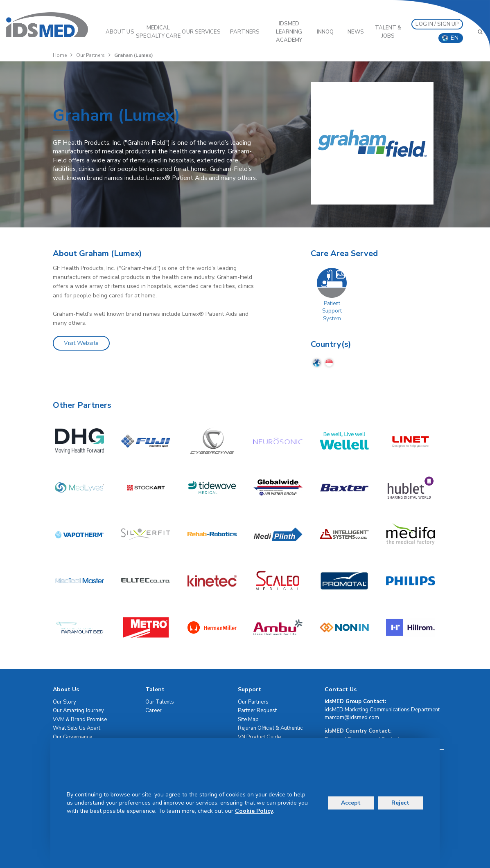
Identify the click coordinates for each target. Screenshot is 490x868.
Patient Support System (332, 311)
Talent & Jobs (388, 32)
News (356, 32)
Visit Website (81, 343)
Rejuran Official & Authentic (270, 728)
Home (60, 55)
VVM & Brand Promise (80, 720)
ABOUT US (120, 32)
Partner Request (257, 711)
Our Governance (72, 737)
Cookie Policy (254, 811)
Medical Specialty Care (158, 32)
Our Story (64, 702)
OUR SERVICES (201, 32)
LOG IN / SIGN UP (437, 24)
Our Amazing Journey (78, 711)
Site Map (248, 720)
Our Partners (90, 55)
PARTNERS (245, 32)
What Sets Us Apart (77, 728)
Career (154, 711)
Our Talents (160, 702)
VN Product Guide (259, 737)
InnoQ (325, 32)
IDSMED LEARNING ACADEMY (289, 32)
